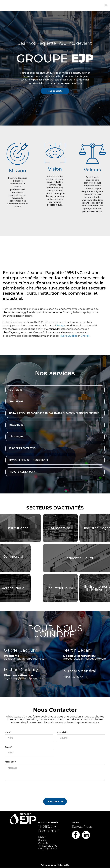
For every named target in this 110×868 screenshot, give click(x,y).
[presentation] (27, 791)
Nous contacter (55, 91)
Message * (10, 762)
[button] (106, 5)
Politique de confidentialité (55, 865)
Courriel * (62, 732)
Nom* (8, 732)
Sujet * (9, 747)
